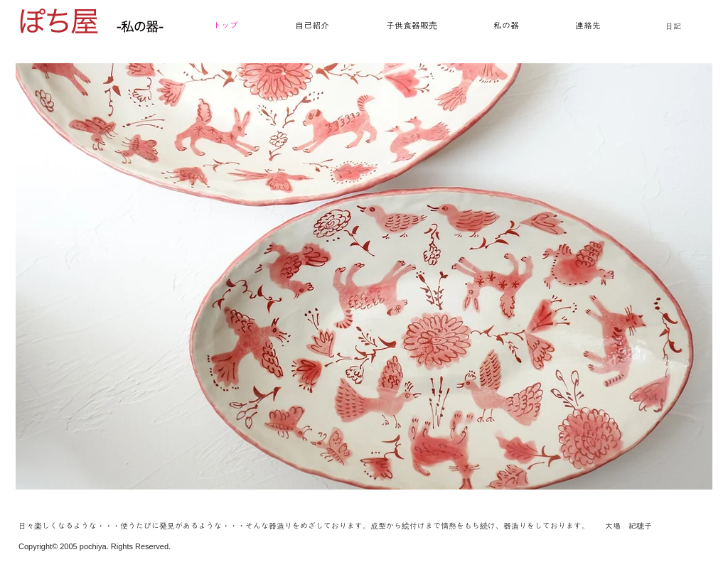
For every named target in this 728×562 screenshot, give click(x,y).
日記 (673, 26)
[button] (364, 276)
